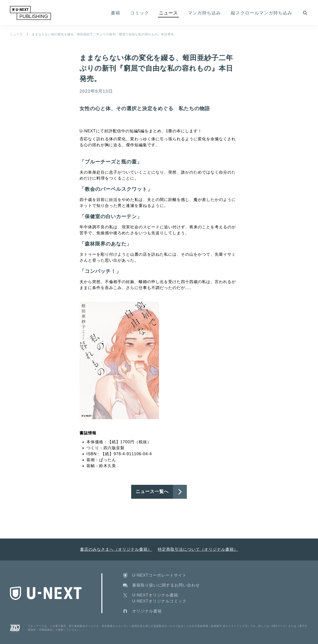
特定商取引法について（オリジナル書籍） (198, 549)
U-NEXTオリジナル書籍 (155, 595)
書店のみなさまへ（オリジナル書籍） (116, 549)
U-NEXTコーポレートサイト (159, 575)
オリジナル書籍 (147, 611)
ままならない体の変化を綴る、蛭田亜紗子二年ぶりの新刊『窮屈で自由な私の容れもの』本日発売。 (104, 34)
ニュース (16, 34)
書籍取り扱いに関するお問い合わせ (166, 585)
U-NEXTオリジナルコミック (159, 601)
